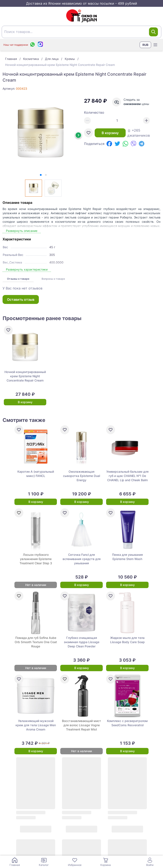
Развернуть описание (22, 231)
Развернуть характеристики (27, 269)
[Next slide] (78, 135)
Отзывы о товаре (18, 279)
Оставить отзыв (21, 299)
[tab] (41, 175)
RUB (145, 45)
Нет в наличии (36, 585)
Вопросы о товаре (53, 279)
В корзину (110, 133)
